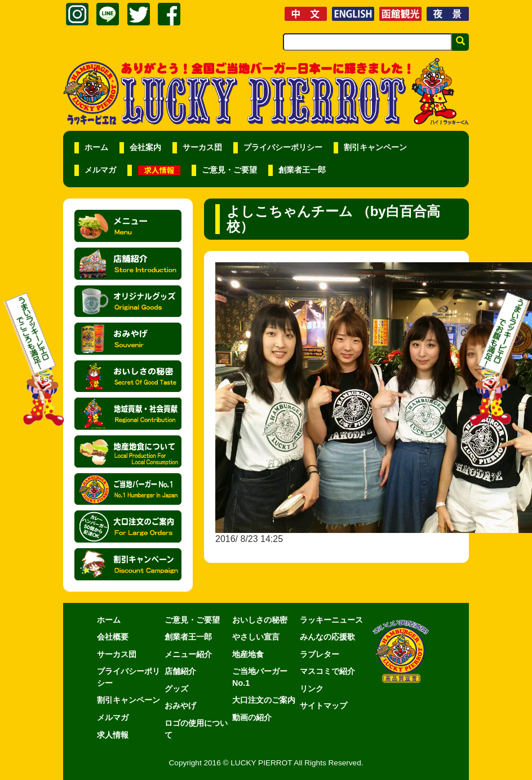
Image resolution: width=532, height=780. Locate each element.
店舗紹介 (180, 671)
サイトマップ (323, 706)
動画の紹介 (252, 717)
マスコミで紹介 (327, 671)
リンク (312, 689)
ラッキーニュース (331, 620)
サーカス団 (202, 147)
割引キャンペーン (375, 147)
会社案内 (145, 147)
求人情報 (113, 735)
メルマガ (100, 170)
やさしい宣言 (256, 637)
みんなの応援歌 (327, 637)
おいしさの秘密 (260, 620)
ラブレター (320, 654)
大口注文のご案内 (264, 700)
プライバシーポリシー (283, 147)
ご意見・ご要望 (229, 170)
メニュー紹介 (188, 654)
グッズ (176, 689)
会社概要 (113, 637)
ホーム (96, 147)
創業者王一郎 (302, 170)
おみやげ (180, 706)
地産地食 (248, 654)
